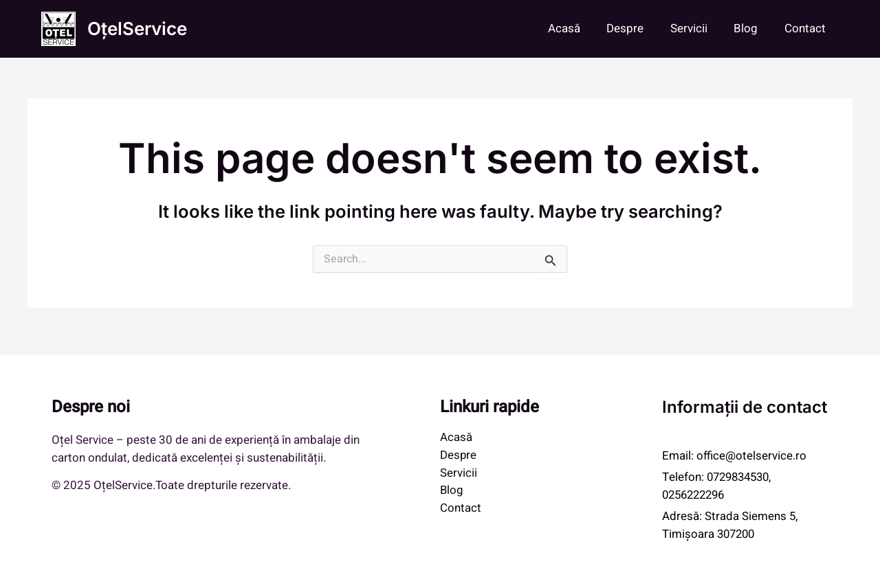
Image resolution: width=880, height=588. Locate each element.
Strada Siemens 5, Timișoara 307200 (730, 525)
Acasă (578, 29)
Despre (636, 29)
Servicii (696, 29)
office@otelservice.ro (752, 456)
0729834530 (741, 477)
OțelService (137, 29)
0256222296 (696, 495)
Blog (750, 29)
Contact (806, 29)
